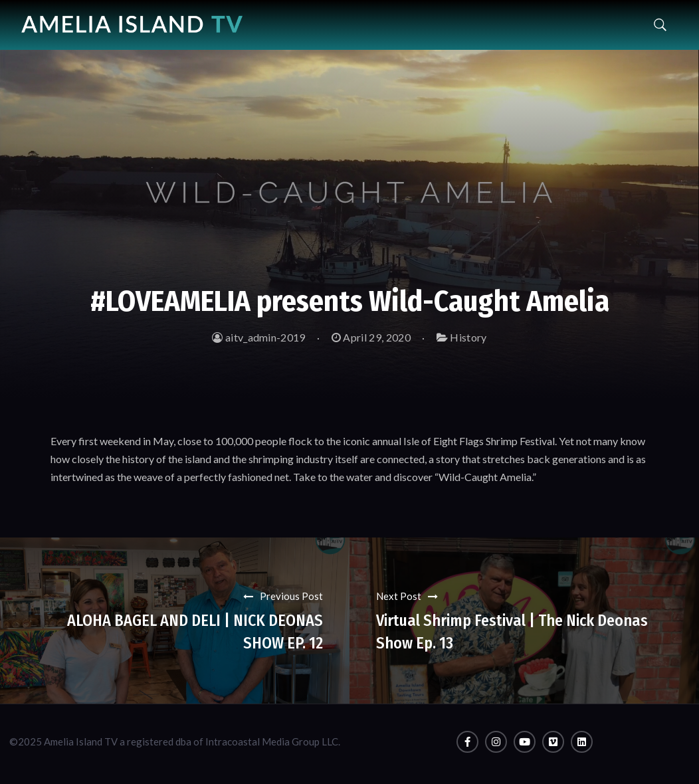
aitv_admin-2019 (258, 337)
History (468, 337)
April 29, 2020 (371, 337)
